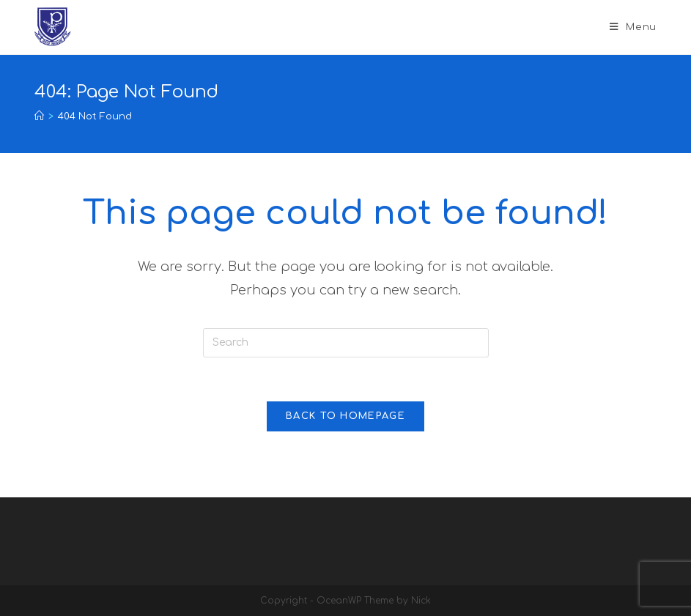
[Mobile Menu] (633, 27)
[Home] (39, 116)
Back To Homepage (345, 416)
